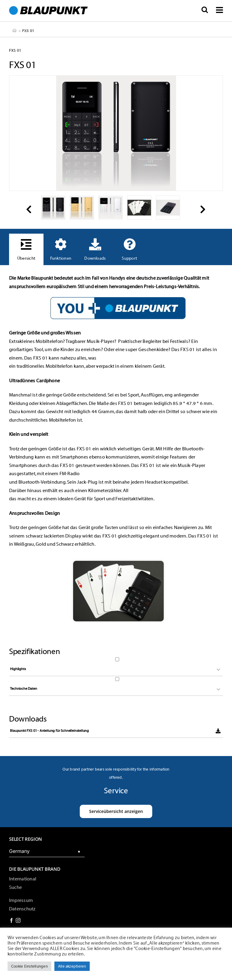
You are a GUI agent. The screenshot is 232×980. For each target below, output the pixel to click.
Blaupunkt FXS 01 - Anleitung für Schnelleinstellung (49, 731)
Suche (15, 887)
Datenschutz (22, 909)
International (23, 879)
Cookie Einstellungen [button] (29, 966)
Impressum (21, 900)
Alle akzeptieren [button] (72, 966)
